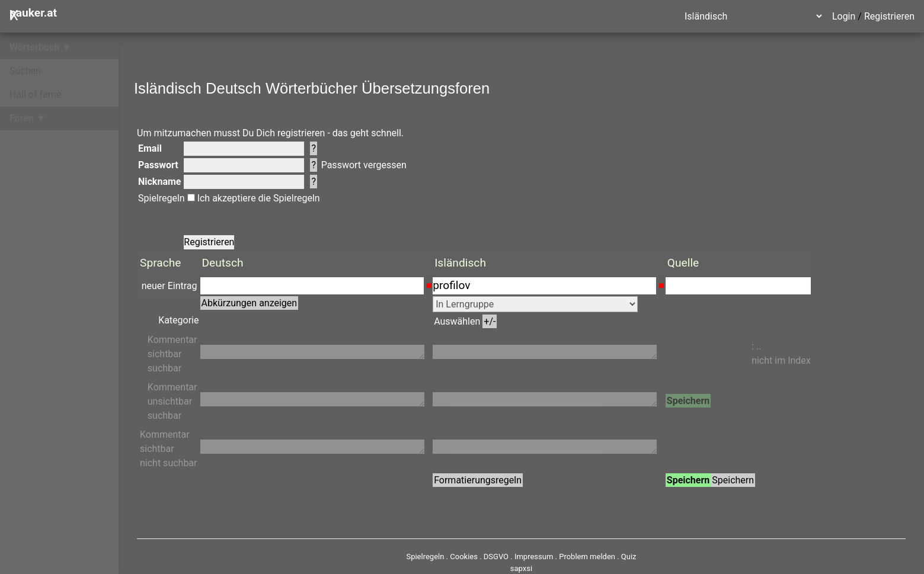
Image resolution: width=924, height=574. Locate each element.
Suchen (25, 71)
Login (844, 16)
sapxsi (521, 568)
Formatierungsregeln (478, 480)
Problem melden (588, 557)
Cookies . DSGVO (479, 557)
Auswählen (465, 321)
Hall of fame (35, 94)
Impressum (534, 557)
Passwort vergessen (364, 165)
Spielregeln (162, 198)
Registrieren (889, 16)
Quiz (629, 557)
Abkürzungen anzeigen (250, 303)
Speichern (688, 401)
